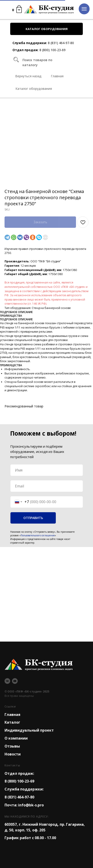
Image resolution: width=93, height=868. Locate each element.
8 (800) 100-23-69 (53, 50)
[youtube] (15, 681)
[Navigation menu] (84, 9)
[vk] (7, 681)
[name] (47, 470)
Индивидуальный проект (29, 730)
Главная (12, 715)
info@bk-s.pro (31, 805)
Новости (13, 754)
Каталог (12, 722)
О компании (16, 738)
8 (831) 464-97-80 (61, 43)
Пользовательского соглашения (38, 535)
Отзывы (12, 746)
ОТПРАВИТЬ (33, 518)
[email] (47, 486)
